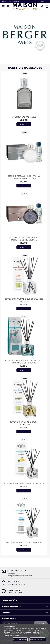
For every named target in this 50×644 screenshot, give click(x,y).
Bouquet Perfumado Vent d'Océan (24, 542)
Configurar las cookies (12, 636)
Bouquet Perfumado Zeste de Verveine (24, 483)
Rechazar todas (38, 639)
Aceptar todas (20, 639)
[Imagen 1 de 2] (25, 35)
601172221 (45, 2)
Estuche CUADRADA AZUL (24, 117)
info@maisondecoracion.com (20, 576)
